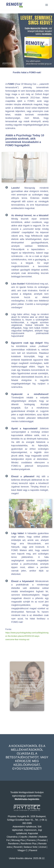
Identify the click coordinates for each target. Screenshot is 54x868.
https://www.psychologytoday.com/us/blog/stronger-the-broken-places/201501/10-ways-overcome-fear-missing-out (27, 636)
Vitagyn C (23, 850)
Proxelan (42, 840)
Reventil (18, 847)
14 (34, 700)
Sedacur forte (30, 847)
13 (33, 700)
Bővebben (27, 693)
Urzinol (42, 847)
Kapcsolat (33, 833)
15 (35, 700)
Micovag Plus (18, 840)
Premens (31, 840)
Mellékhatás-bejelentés (27, 799)
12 (31, 700)
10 (29, 700)
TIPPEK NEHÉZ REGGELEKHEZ (27, 680)
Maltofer (33, 837)
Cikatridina (12, 837)
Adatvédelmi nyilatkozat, (25, 827)
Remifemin (13, 844)
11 (30, 700)
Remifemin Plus (29, 844)
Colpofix (23, 837)
